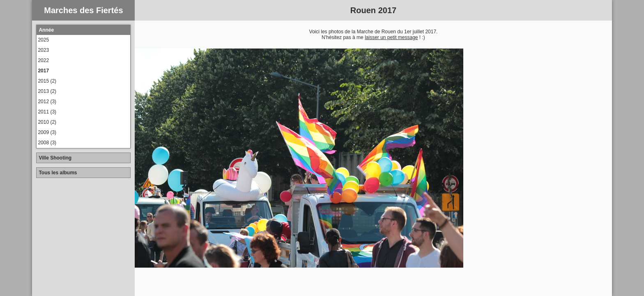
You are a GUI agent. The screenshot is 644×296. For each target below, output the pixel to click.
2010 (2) (47, 122)
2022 (43, 60)
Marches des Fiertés (83, 10)
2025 (43, 40)
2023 (43, 50)
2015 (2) (47, 81)
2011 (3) (47, 112)
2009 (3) (47, 132)
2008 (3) (47, 143)
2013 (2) (47, 91)
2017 (43, 71)
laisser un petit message (391, 37)
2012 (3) (47, 102)
